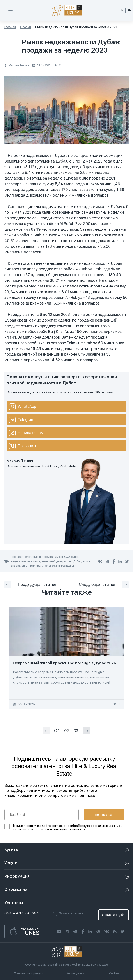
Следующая (104, 585)
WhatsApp (23, 407)
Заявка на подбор (113, 915)
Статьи (26, 27)
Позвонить (23, 446)
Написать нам (26, 433)
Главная (10, 27)
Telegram (22, 420)
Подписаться (104, 815)
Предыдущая (30, 585)
